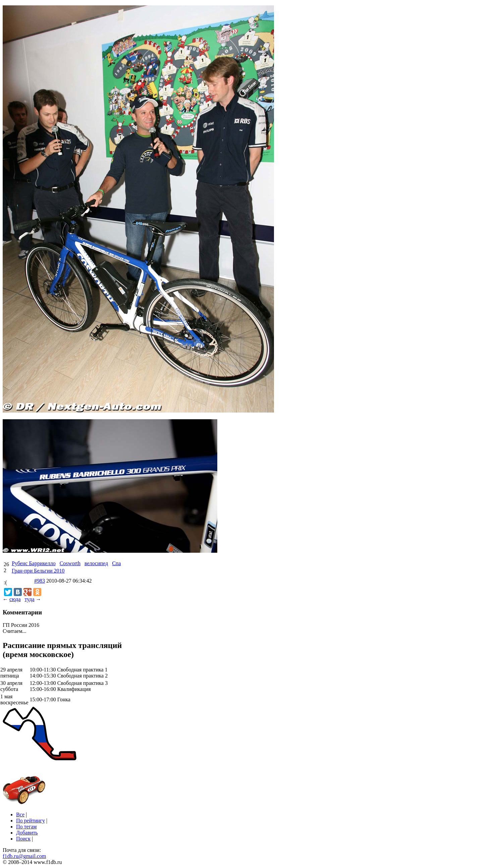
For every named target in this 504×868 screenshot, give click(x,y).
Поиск (23, 839)
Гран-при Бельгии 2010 (38, 571)
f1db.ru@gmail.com (24, 856)
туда (29, 599)
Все (20, 815)
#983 (40, 581)
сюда (15, 599)
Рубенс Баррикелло (34, 563)
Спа (116, 563)
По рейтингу (31, 821)
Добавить (27, 833)
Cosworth (70, 563)
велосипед (96, 563)
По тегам (26, 827)
